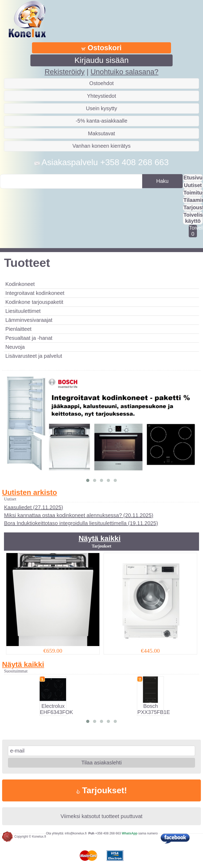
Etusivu (193, 178)
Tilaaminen (193, 200)
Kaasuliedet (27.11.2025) (34, 507)
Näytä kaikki (100, 538)
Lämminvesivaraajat (29, 320)
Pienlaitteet (18, 329)
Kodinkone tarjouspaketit (34, 302)
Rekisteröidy (65, 72)
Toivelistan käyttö (193, 218)
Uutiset (193, 185)
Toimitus (193, 193)
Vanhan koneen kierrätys (101, 146)
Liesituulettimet (23, 311)
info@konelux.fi (76, 833)
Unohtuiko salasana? (124, 72)
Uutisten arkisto (30, 492)
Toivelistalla (193, 231)
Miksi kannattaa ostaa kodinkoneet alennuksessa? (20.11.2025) (79, 515)
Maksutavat (101, 133)
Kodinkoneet (20, 284)
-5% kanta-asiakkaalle (101, 121)
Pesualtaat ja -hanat (29, 338)
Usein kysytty (101, 108)
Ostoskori (101, 48)
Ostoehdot (101, 83)
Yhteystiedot (101, 96)
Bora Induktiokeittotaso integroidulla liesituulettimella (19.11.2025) (81, 523)
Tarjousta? (193, 207)
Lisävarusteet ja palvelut (34, 356)
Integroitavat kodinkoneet (35, 293)
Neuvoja (15, 347)
